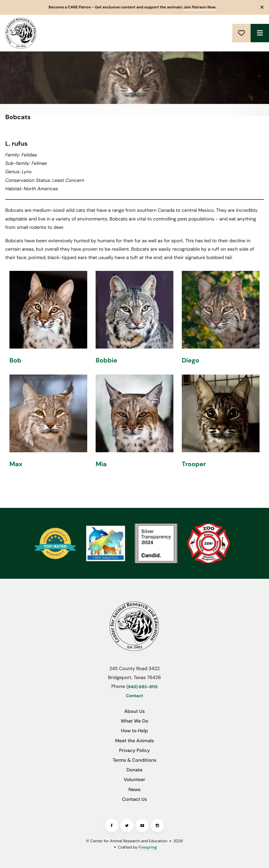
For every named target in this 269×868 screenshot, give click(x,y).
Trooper (194, 464)
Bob (15, 361)
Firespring (148, 847)
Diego (190, 361)
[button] (262, 7)
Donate (241, 33)
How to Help (134, 731)
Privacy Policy (135, 750)
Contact (135, 696)
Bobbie (106, 361)
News (134, 790)
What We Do (134, 721)
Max (16, 464)
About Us (134, 711)
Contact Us (135, 799)
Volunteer (134, 780)
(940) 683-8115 (142, 687)
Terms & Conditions (135, 760)
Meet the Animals (134, 741)
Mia (101, 464)
